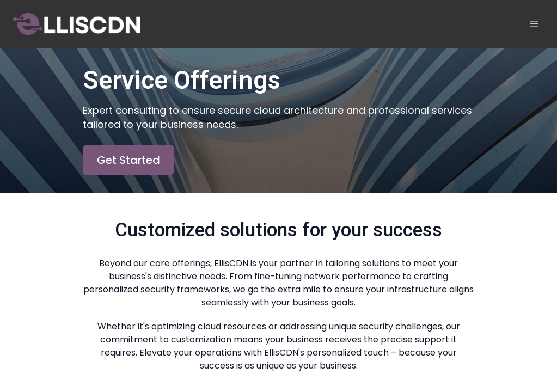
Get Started (128, 160)
